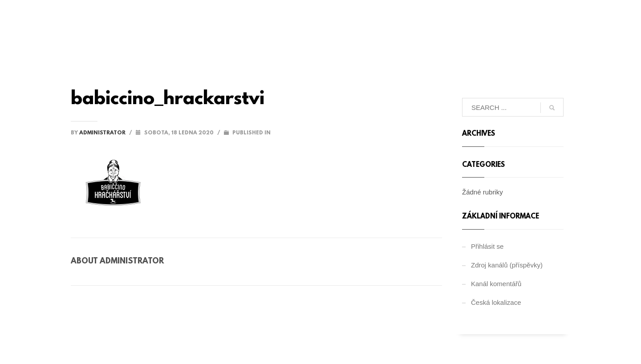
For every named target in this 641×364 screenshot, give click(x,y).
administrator (103, 133)
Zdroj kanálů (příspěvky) (507, 265)
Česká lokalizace (496, 302)
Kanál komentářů (496, 284)
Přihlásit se (487, 246)
